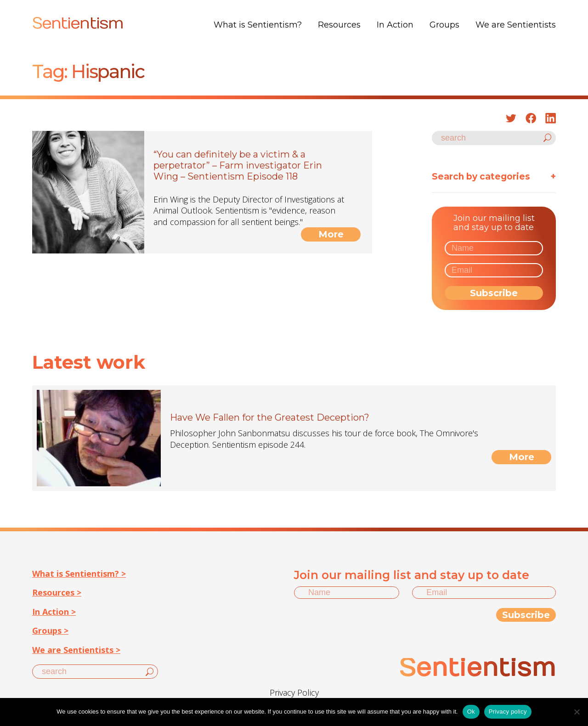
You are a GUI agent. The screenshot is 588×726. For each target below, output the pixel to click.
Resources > (57, 592)
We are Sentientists (516, 25)
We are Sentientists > (76, 650)
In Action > (54, 612)
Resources (339, 25)
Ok (471, 712)
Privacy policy (508, 712)
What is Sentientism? (258, 25)
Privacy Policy (294, 692)
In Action (395, 25)
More (331, 234)
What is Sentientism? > (79, 574)
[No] (577, 712)
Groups (444, 25)
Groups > (50, 630)
